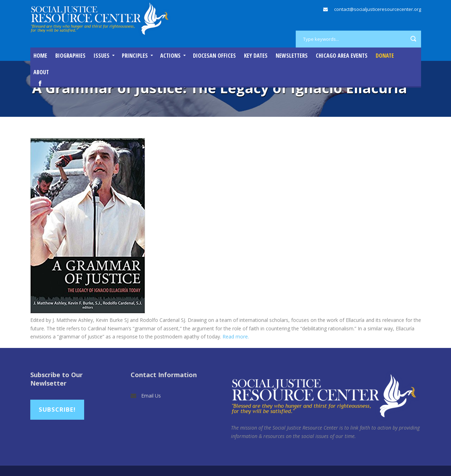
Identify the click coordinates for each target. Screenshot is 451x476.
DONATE (385, 56)
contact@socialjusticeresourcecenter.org (378, 9)
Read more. (236, 337)
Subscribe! (57, 409)
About (41, 72)
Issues (102, 56)
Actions (170, 56)
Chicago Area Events (342, 56)
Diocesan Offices (214, 56)
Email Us (151, 396)
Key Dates (256, 56)
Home (40, 56)
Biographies (70, 56)
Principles (135, 56)
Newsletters (292, 56)
